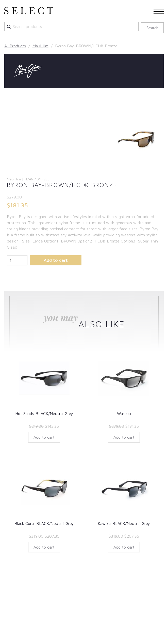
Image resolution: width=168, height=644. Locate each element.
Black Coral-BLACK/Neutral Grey (44, 523)
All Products (15, 46)
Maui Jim (40, 46)
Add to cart (56, 260)
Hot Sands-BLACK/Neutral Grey (44, 413)
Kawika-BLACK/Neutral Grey (124, 523)
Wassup (124, 413)
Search (152, 28)
